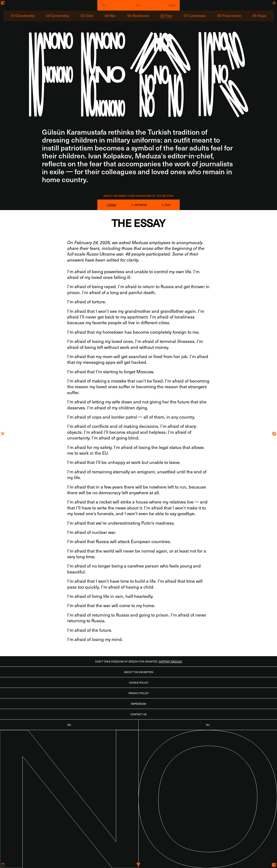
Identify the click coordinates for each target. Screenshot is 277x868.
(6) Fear (167, 16)
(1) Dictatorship (23, 16)
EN (69, 725)
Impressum (138, 704)
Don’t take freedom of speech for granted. (139, 661)
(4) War (110, 16)
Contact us (138, 714)
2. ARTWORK (139, 205)
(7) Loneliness (195, 16)
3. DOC (166, 205)
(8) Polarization (229, 16)
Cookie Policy (139, 683)
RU (104, 5)
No (138, 5)
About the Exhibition (139, 672)
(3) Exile (87, 16)
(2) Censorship (58, 16)
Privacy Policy (139, 693)
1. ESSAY (111, 205)
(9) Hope (259, 16)
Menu (172, 5)
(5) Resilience (138, 16)
